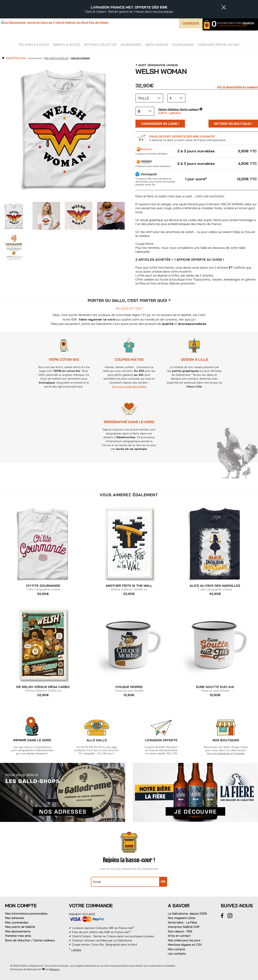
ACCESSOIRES (131, 45)
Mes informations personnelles (26, 914)
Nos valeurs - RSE (180, 931)
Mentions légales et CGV (185, 945)
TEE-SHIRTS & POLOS (34, 45)
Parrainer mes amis (18, 936)
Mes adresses (15, 918)
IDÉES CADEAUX (157, 45)
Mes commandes (17, 922)
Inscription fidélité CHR (184, 927)
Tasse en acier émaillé (129, 689)
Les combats (177, 954)
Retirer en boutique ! (233, 124)
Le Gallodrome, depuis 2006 (187, 914)
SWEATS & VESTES (67, 45)
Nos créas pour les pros (184, 940)
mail (114, 747)
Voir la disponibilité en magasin (238, 87)
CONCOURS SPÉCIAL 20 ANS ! (219, 45)
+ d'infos (76, 950)
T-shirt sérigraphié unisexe (43, 588)
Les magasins (183, 45)
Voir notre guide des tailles (162, 386)
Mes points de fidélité (20, 927)
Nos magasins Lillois (182, 918)
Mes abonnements (18, 931)
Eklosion (55, 969)
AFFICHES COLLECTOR (100, 45)
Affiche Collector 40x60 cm (129, 588)
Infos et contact (179, 936)
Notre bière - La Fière (182, 922)
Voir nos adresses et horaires (226, 753)
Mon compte (177, 949)
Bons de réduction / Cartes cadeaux (30, 940)
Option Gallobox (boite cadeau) (180, 109)
